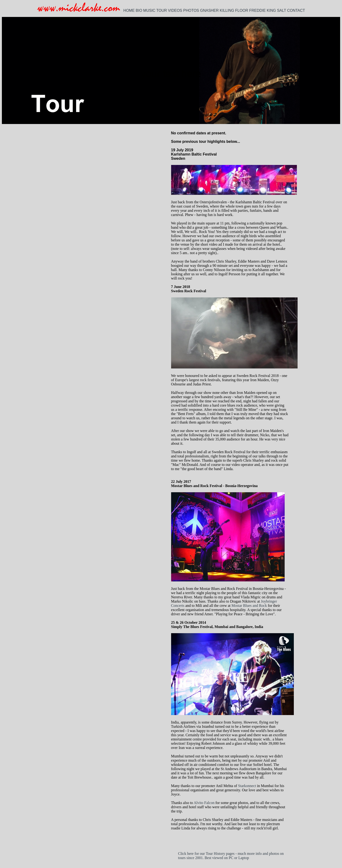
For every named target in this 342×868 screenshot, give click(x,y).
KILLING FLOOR (234, 10)
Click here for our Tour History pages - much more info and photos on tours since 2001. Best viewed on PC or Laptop (231, 856)
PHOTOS (191, 10)
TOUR (162, 10)
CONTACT (296, 10)
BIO (139, 10)
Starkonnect (247, 786)
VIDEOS (175, 10)
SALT (281, 10)
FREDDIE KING (263, 10)
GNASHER (209, 10)
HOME (129, 10)
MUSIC (149, 10)
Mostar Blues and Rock (249, 606)
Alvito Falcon (204, 803)
